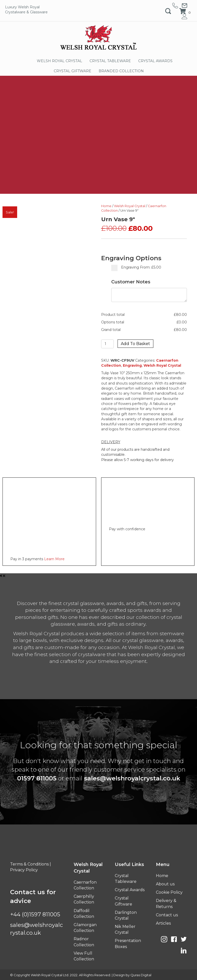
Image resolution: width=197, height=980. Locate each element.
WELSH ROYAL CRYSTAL (60, 61)
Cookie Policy (169, 892)
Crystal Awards (130, 890)
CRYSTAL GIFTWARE (73, 71)
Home (106, 206)
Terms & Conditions (29, 864)
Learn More (54, 559)
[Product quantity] (108, 344)
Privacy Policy (24, 870)
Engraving (132, 365)
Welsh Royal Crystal (130, 206)
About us (165, 884)
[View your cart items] (186, 12)
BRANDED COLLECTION (121, 71)
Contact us (167, 915)
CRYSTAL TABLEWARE (110, 61)
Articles (163, 923)
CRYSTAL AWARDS (155, 61)
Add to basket (135, 344)
